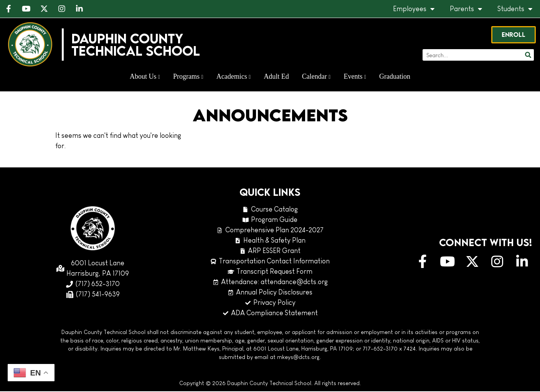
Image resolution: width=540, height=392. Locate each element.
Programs (188, 77)
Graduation (395, 77)
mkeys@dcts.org (298, 358)
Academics (234, 77)
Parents (466, 9)
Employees (414, 9)
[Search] (527, 56)
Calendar (316, 77)
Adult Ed (276, 77)
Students (515, 9)
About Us (145, 77)
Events (355, 77)
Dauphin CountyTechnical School (136, 45)
